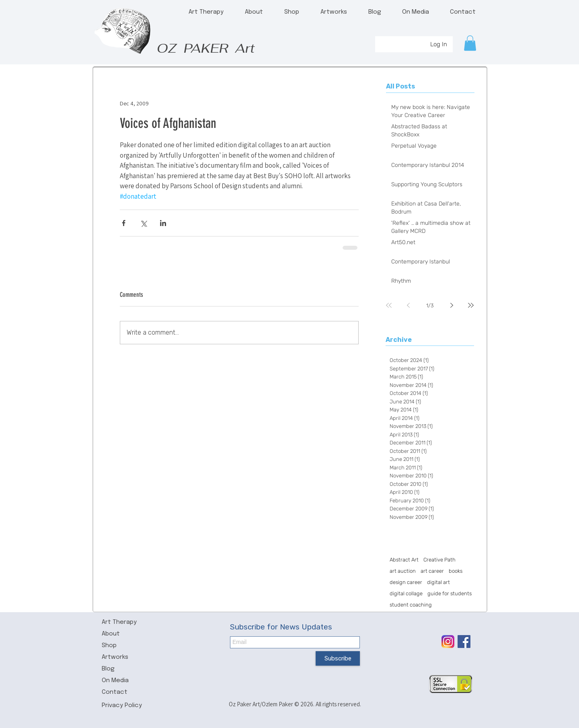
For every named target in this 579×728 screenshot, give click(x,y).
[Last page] (471, 305)
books (456, 571)
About (111, 634)
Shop (109, 646)
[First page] (389, 305)
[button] (470, 43)
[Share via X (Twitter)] (143, 223)
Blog (108, 669)
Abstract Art (404, 560)
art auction (403, 571)
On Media (115, 681)
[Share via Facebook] (124, 223)
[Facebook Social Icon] (464, 642)
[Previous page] (408, 305)
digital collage (406, 593)
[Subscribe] (338, 658)
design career (406, 582)
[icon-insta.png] (448, 642)
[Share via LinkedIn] (163, 223)
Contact (115, 692)
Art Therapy (119, 622)
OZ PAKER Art (206, 48)
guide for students (450, 593)
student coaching (411, 605)
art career (432, 571)
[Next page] (452, 305)
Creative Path (439, 560)
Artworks (115, 657)
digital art (438, 582)
